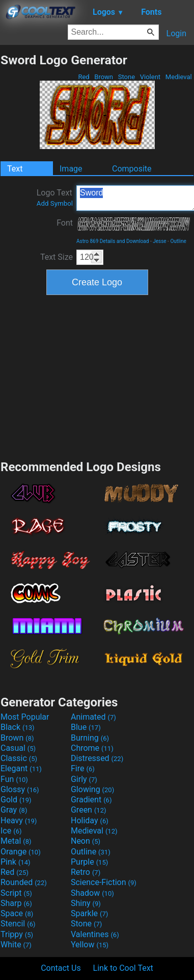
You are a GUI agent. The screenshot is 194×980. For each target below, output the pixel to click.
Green (89, 810)
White (16, 945)
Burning (90, 738)
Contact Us (61, 968)
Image (71, 169)
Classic (19, 758)
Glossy (20, 789)
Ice (11, 831)
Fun (14, 779)
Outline (178, 241)
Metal (16, 841)
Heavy (19, 820)
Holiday (90, 820)
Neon (86, 841)
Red (84, 77)
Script (16, 893)
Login (176, 33)
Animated (93, 717)
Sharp (16, 903)
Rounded (24, 882)
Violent (150, 77)
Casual (18, 748)
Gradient (91, 800)
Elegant (21, 768)
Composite (132, 169)
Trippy (17, 934)
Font (65, 223)
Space (17, 913)
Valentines (95, 934)
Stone (127, 77)
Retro (86, 872)
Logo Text (55, 198)
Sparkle (89, 913)
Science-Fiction (104, 882)
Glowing (92, 789)
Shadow (92, 893)
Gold (16, 800)
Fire (83, 768)
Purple (89, 862)
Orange (21, 852)
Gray (14, 810)
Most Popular (25, 717)
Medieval (179, 77)
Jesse (159, 241)
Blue (86, 727)
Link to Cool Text (123, 968)
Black (18, 727)
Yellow (90, 945)
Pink (16, 862)
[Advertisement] (97, 376)
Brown (104, 77)
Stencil (18, 924)
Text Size (57, 257)
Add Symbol (55, 203)
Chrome (92, 748)
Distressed (97, 758)
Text (15, 169)
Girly (84, 779)
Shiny (86, 903)
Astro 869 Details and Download (113, 241)
